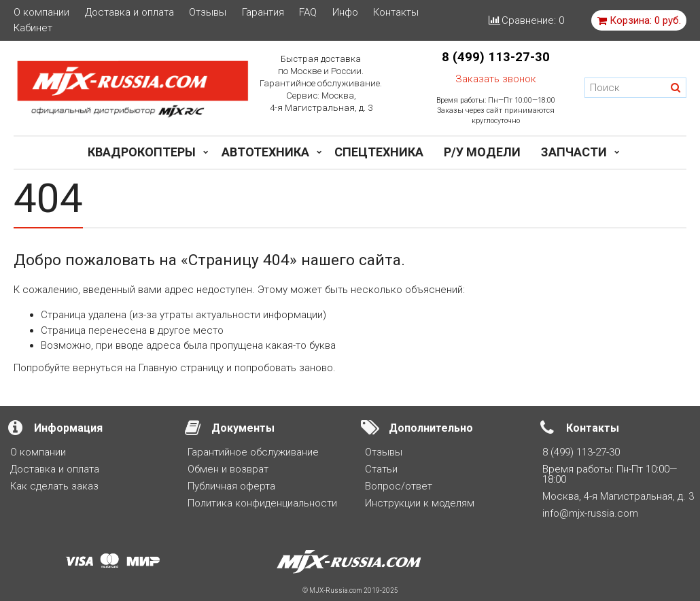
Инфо (345, 13)
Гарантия (263, 13)
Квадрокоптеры (142, 152)
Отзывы (208, 13)
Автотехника (265, 152)
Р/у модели (482, 152)
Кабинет (33, 28)
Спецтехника (379, 152)
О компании (41, 13)
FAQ (308, 13)
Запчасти (574, 152)
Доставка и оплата (129, 13)
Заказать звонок (496, 79)
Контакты (396, 13)
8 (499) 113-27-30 (496, 57)
